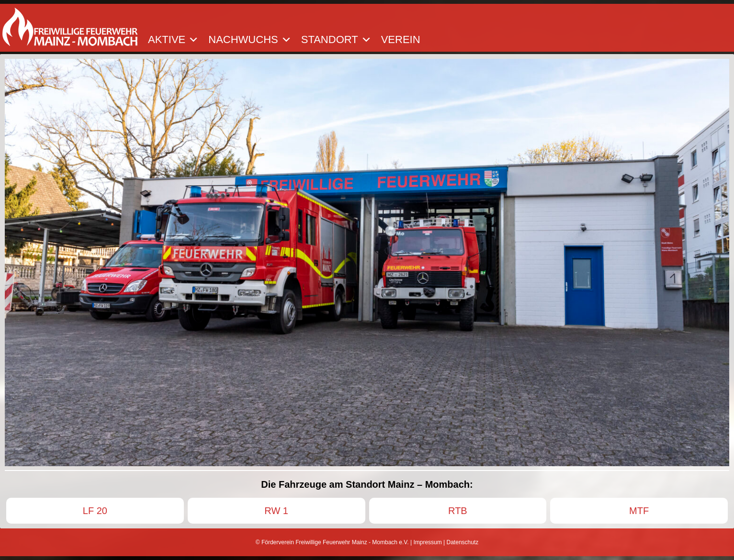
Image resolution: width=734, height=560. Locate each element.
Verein (401, 40)
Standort (336, 40)
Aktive (173, 40)
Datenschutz (463, 542)
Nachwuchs (250, 40)
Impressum (427, 542)
